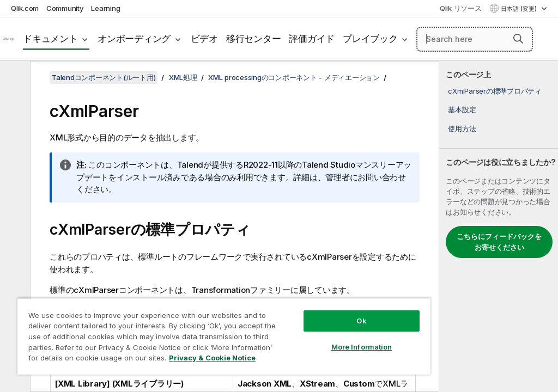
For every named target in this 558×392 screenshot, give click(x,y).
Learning (105, 8)
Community (65, 8)
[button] (518, 39)
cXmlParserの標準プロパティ (495, 91)
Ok (361, 321)
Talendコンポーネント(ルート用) (104, 77)
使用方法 (462, 128)
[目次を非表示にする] (14, 78)
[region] (224, 336)
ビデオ (204, 39)
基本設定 (462, 109)
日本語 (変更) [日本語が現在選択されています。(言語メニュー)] (520, 9)
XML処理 (183, 77)
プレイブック (370, 39)
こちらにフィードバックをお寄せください (499, 242)
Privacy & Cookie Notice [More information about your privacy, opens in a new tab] (212, 358)
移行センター (254, 39)
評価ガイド (312, 39)
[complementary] (499, 226)
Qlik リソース (461, 8)
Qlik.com (25, 8)
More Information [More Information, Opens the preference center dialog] (362, 347)
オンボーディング (134, 39)
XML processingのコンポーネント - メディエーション (294, 77)
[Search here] (475, 39)
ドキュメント (50, 39)
